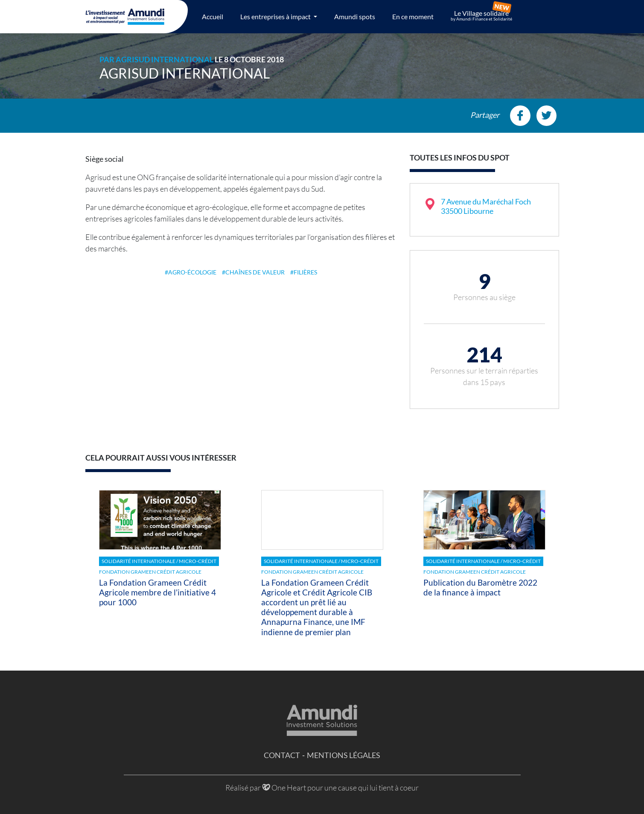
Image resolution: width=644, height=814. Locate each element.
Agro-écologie (192, 272)
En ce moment (413, 16)
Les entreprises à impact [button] (276, 16)
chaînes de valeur (255, 272)
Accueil (213, 16)
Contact (282, 755)
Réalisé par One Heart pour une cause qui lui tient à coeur (322, 788)
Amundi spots (355, 16)
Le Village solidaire (481, 15)
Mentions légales (344, 755)
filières (305, 272)
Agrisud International (165, 59)
